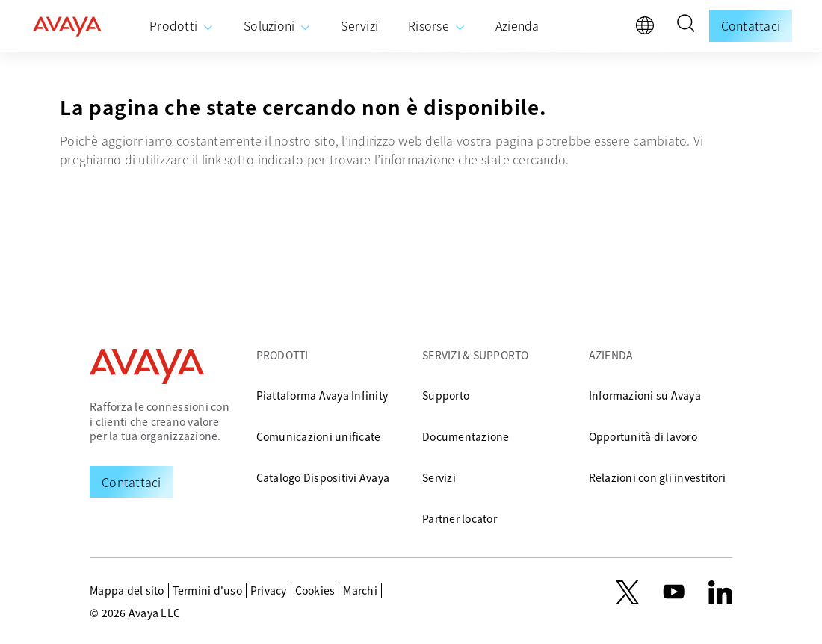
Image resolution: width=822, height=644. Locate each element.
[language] (649, 29)
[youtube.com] (674, 592)
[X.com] (627, 592)
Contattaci (751, 25)
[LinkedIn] (720, 592)
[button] (685, 25)
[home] (67, 26)
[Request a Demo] (132, 482)
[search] (685, 25)
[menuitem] (182, 26)
